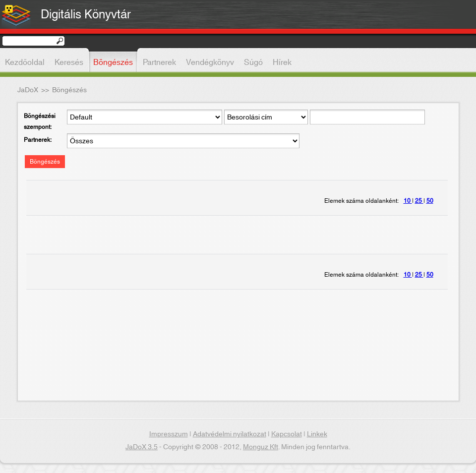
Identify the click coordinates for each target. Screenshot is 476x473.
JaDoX (28, 90)
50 (430, 201)
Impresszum (169, 434)
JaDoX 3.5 (142, 447)
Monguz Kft (261, 447)
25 (419, 201)
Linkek (317, 434)
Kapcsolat (287, 434)
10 (408, 201)
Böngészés (45, 162)
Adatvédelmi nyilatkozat (230, 434)
